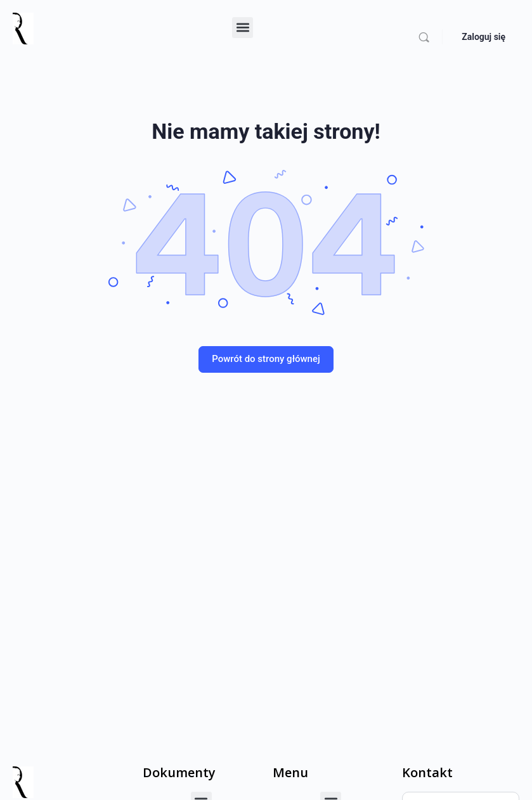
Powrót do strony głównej (266, 359)
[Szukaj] (424, 37)
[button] (243, 28)
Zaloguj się (483, 37)
